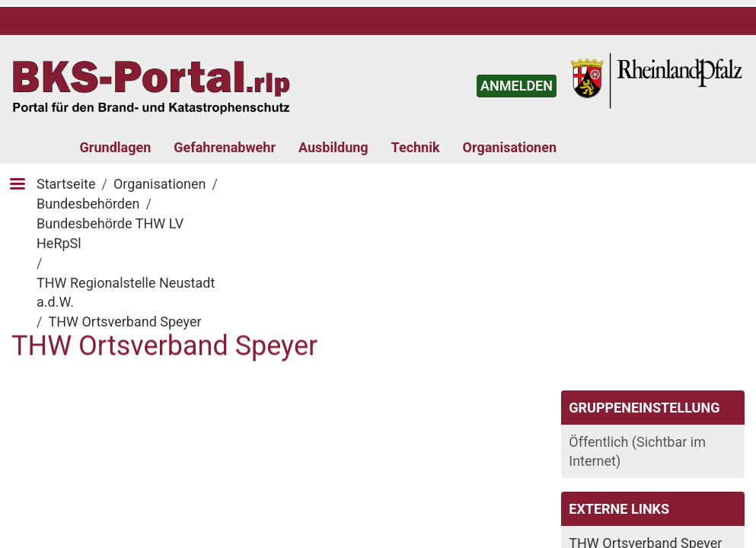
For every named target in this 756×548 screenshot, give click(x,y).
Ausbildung (333, 147)
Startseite (66, 184)
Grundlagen (116, 147)
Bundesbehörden (88, 204)
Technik (416, 147)
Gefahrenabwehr (225, 147)
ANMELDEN (517, 86)
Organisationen (510, 147)
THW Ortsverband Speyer (124, 322)
